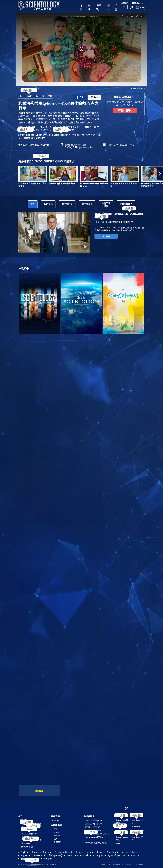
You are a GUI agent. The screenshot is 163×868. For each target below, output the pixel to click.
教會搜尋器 (136, 827)
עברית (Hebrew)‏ (130, 852)
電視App (95, 837)
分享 (80, 97)
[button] (160, 174)
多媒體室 (57, 836)
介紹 (81, 7)
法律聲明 (139, 865)
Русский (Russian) (117, 855)
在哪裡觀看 (89, 816)
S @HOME (35, 96)
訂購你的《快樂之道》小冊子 (121, 145)
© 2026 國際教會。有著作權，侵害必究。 (38, 865)
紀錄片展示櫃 (26, 846)
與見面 (30, 833)
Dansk (35, 852)
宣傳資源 (57, 842)
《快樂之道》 (31, 127)
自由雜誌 (120, 843)
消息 (116, 7)
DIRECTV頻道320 (93, 820)
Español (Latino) (85, 852)
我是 (29, 843)
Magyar (24, 855)
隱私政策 (128, 865)
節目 (109, 7)
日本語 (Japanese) (53, 855)
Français (48, 859)
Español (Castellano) (108, 852)
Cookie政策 (116, 865)
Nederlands (72, 855)
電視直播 (55, 816)
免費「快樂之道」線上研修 (36, 145)
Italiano (36, 855)
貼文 (94, 97)
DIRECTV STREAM (94, 824)
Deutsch (47, 852)
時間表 (99, 7)
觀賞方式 (57, 832)
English (24, 852)
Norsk (85, 855)
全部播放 (39, 791)
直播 (89, 7)
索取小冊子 (125, 110)
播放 (106, 236)
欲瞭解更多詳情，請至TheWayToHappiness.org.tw (79, 146)
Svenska (135, 855)
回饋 (55, 839)
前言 (55, 829)
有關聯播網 (56, 825)
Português (98, 855)
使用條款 (104, 865)
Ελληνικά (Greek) (63, 852)
